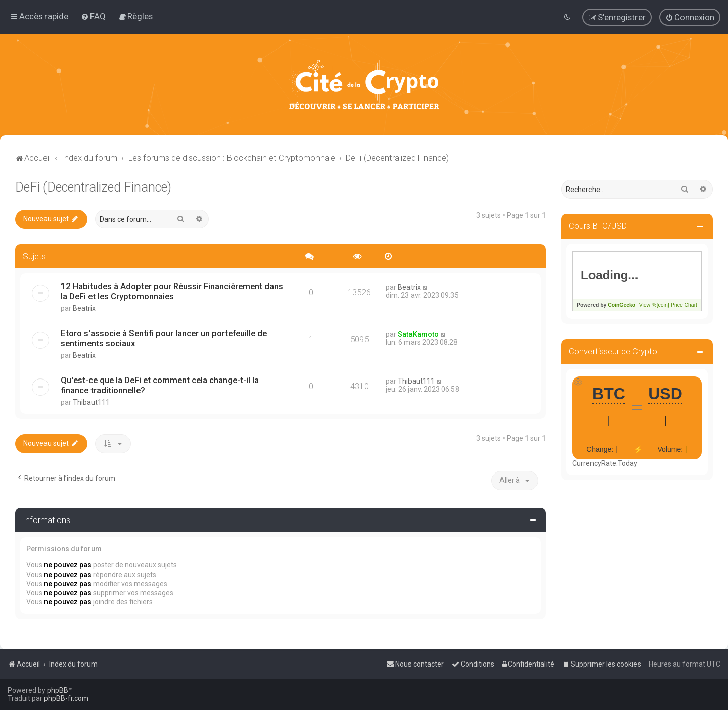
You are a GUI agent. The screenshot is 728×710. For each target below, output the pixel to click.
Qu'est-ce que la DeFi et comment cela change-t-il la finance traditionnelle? (160, 385)
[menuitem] (93, 16)
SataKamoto (418, 334)
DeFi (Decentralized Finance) (93, 187)
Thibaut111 (91, 402)
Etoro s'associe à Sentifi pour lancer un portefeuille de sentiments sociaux (164, 338)
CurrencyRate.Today (605, 463)
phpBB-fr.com (66, 698)
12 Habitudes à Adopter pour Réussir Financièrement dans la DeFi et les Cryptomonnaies (172, 291)
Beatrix (84, 308)
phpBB (58, 690)
